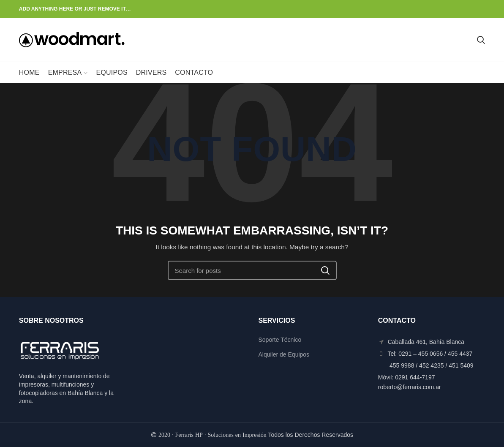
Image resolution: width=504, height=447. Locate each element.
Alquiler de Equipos (284, 354)
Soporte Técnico (280, 340)
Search (325, 270)
